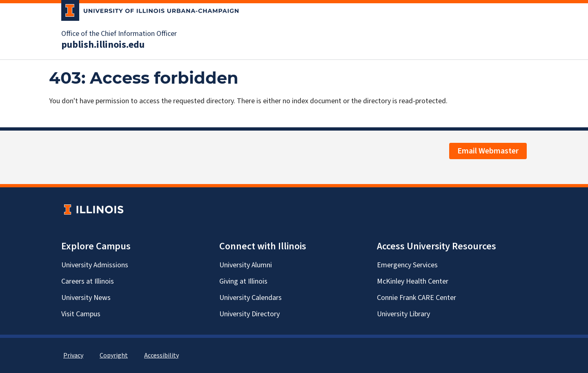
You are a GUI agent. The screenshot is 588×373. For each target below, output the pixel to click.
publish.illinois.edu (103, 45)
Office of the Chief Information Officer (119, 34)
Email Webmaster (488, 151)
